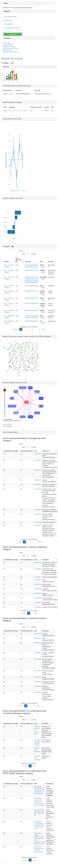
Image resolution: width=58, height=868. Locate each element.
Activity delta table (8, 45)
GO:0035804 (38, 671)
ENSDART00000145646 (32, 279)
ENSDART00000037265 (32, 265)
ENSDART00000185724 (32, 270)
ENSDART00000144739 (32, 283)
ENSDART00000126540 (32, 316)
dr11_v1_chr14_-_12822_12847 (18, 111)
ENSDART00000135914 (32, 298)
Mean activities (8, 24)
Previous (16, 329)
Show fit (7, 267)
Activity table (7, 43)
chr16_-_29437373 (9, 303)
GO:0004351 (38, 686)
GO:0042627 (38, 577)
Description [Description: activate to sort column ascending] (46, 451)
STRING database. (45, 336)
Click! (52, 111)
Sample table (8, 20)
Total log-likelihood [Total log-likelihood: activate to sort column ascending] (26, 451)
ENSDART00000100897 (32, 281)
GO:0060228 (38, 643)
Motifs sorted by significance (11, 48)
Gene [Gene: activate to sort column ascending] (41, 262)
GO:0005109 (38, 677)
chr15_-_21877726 (9, 277)
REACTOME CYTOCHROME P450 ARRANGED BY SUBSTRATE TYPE (39, 825)
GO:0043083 (38, 607)
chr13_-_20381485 (9, 291)
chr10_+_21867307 (9, 286)
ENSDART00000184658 (32, 310)
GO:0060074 (38, 480)
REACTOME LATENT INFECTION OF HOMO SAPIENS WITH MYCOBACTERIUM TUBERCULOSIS (40, 839)
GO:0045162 (38, 454)
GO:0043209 (38, 580)
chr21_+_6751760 (8, 298)
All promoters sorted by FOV (12, 28)
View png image (7, 426)
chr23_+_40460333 (9, 310)
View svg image (7, 425)
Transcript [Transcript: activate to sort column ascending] (28, 262)
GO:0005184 (38, 682)
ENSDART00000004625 (32, 321)
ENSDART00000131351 (32, 291)
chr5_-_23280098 (8, 316)
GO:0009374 (38, 638)
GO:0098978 (38, 603)
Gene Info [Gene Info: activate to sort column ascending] (51, 262)
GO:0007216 (38, 514)
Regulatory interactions (9, 47)
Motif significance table (10, 17)
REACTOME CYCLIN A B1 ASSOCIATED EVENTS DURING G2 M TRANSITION (40, 802)
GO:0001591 (38, 693)
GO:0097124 (38, 584)
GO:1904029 (38, 525)
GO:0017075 (38, 634)
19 (39, 329)
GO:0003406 (38, 510)
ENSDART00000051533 (32, 318)
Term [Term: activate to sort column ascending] (36, 451)
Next (43, 329)
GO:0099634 (38, 569)
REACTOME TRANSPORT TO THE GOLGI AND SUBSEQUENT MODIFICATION (39, 790)
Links (11, 94)
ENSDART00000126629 (32, 286)
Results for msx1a (12, 59)
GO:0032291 (38, 470)
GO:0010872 (38, 460)
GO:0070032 (38, 563)
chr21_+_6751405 (8, 265)
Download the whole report (10, 52)
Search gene (13, 34)
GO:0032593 (38, 598)
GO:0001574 (38, 485)
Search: (29, 251)
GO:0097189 (38, 593)
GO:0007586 (38, 522)
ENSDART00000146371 (32, 267)
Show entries (29, 254)
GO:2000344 (38, 489)
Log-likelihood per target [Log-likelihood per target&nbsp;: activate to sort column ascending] (11, 451)
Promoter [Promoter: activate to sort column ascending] (6, 262)
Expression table (8, 50)
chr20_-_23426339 (9, 321)
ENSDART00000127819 (32, 277)
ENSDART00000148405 (32, 303)
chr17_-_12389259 (9, 270)
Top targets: (7, 246)
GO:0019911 (38, 653)
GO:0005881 (38, 589)
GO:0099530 (38, 659)
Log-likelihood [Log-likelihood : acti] (19, 260)
